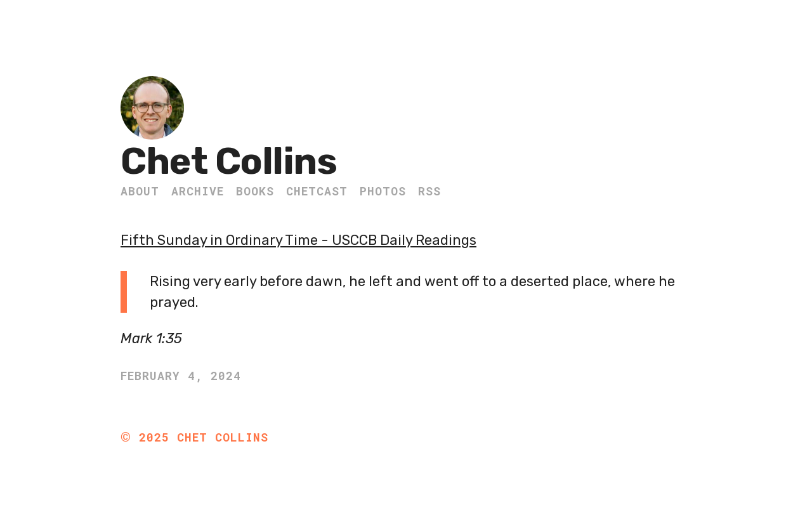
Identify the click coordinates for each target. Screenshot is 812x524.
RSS (429, 191)
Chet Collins (229, 161)
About (140, 191)
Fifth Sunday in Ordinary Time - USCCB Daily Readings (298, 240)
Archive (198, 191)
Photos (383, 191)
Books (255, 191)
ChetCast (317, 191)
